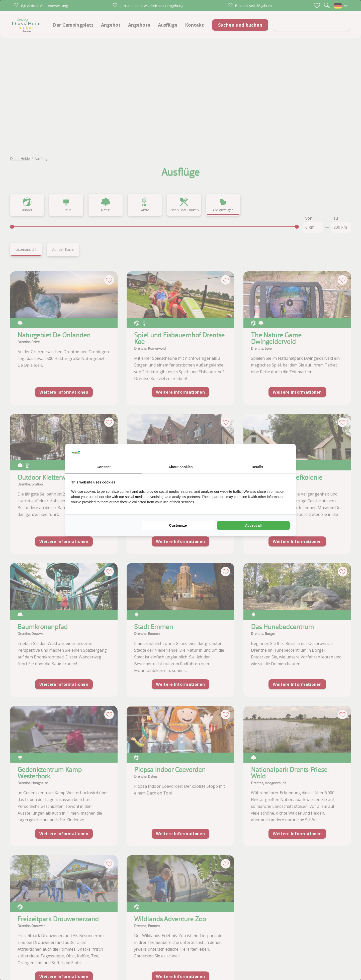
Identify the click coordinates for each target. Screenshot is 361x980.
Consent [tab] (104, 467)
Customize (178, 525)
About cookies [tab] (180, 467)
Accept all (253, 525)
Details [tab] (257, 467)
